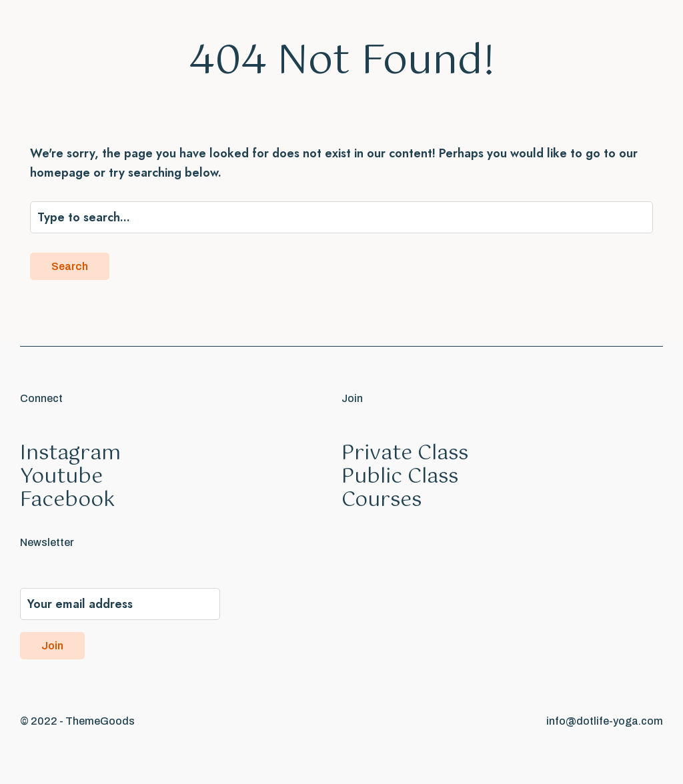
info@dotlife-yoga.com (605, 721)
